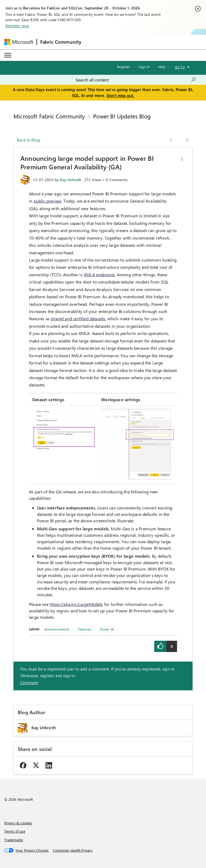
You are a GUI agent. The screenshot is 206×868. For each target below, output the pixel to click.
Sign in (144, 67)
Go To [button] (180, 67)
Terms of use (15, 831)
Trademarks (14, 840)
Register (124, 67)
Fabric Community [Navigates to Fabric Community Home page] (61, 42)
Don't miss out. (120, 95)
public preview (48, 201)
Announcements (57, 629)
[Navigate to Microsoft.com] (19, 42)
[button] (182, 159)
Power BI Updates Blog (122, 116)
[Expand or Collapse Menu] (8, 55)
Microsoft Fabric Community (49, 116)
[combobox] (136, 80)
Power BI (107, 629)
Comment (29, 683)
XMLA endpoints (99, 275)
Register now (17, 26)
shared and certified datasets (78, 318)
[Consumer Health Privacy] (73, 850)
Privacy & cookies (18, 823)
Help (162, 67)
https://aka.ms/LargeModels (76, 604)
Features (85, 629)
